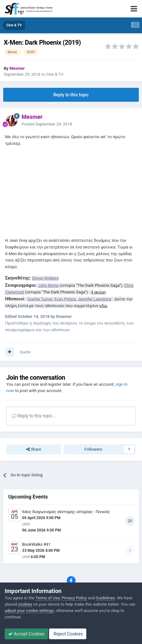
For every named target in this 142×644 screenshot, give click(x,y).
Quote (25, 352)
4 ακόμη (98, 292)
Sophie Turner (40, 299)
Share (34, 449)
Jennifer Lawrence (95, 299)
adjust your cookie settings (29, 611)
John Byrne (48, 285)
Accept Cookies (26, 634)
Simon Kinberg (45, 278)
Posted (47, 124)
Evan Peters (65, 299)
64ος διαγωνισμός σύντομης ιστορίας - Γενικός (66, 512)
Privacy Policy (74, 598)
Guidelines (105, 598)
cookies (25, 604)
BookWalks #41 (36, 544)
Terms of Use (48, 598)
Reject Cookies (68, 634)
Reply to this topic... (34, 416)
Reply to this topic (71, 95)
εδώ (103, 306)
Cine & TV (55, 74)
